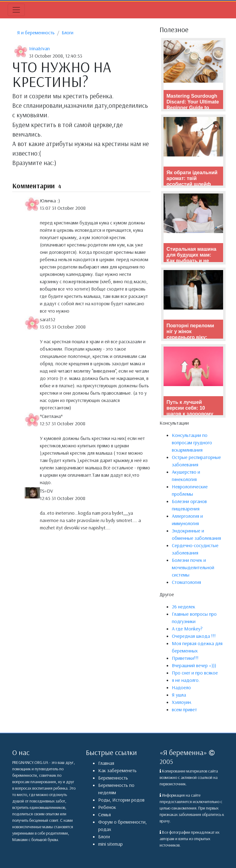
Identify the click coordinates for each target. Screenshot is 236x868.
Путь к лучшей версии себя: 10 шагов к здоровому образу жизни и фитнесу (190, 414)
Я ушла (179, 695)
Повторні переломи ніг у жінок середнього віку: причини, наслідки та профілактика (192, 337)
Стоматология (186, 582)
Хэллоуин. (182, 702)
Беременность (113, 778)
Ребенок (107, 807)
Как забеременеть (117, 770)
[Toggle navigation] (16, 10)
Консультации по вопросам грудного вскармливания (192, 442)
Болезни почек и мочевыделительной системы (193, 567)
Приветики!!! (185, 658)
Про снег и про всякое (195, 673)
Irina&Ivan (39, 48)
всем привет (184, 709)
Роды (104, 800)
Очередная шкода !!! (194, 636)
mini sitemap (110, 844)
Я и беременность (36, 32)
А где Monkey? (187, 629)
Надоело (181, 687)
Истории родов (128, 800)
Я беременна (183, 752)
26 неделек (184, 607)
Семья (104, 814)
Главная (106, 763)
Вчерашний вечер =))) (194, 665)
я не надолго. (186, 680)
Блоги (68, 32)
